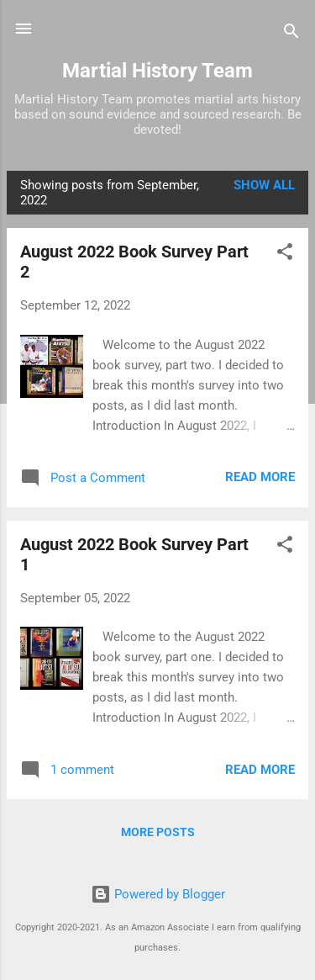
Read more (260, 477)
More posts (158, 832)
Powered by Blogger (158, 894)
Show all (264, 185)
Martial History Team (157, 71)
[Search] (291, 34)
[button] (285, 254)
